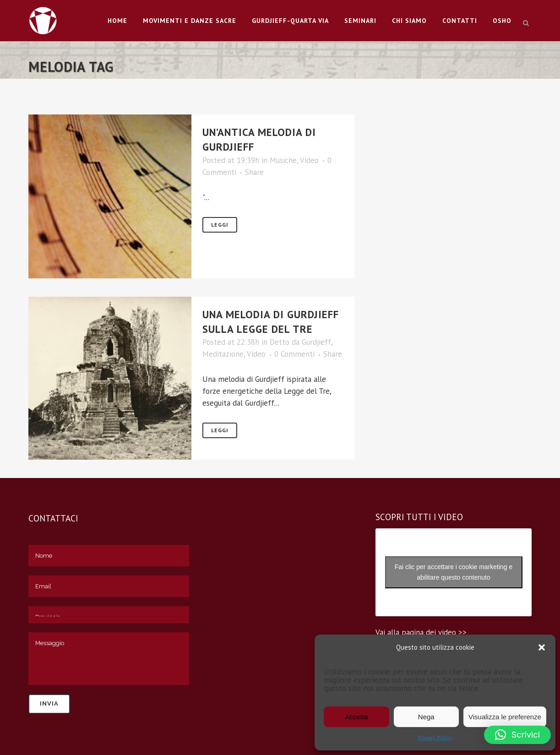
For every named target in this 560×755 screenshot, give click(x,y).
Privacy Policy (435, 737)
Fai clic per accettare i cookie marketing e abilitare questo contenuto (454, 572)
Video (309, 160)
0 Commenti (294, 354)
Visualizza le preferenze (505, 717)
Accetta (356, 717)
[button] (542, 647)
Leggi (220, 225)
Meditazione (223, 354)
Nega (426, 717)
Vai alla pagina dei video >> (421, 632)
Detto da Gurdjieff (300, 342)
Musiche (283, 160)
